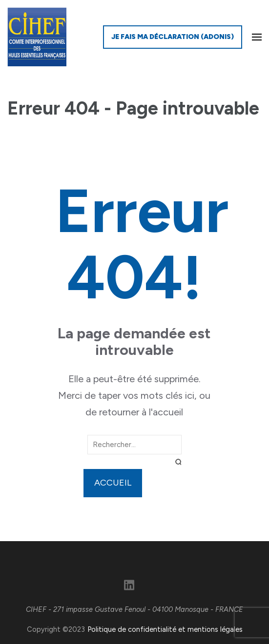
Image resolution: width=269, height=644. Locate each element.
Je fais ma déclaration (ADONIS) (173, 37)
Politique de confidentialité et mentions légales (165, 629)
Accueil (113, 483)
